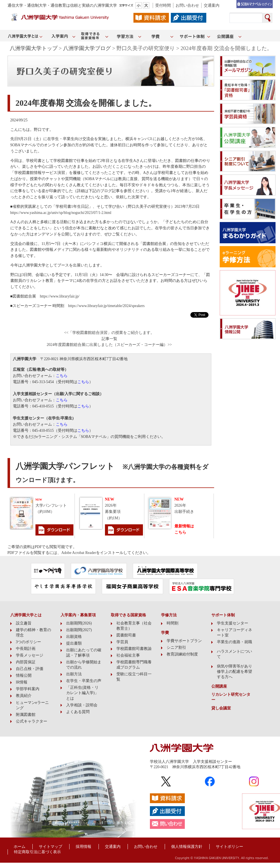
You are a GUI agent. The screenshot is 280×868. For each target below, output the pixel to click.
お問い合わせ (187, 5)
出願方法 (74, 674)
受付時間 (163, 5)
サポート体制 (223, 615)
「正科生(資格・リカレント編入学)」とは (82, 693)
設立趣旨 (24, 623)
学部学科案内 (28, 689)
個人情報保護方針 (187, 847)
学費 (165, 633)
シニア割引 (176, 648)
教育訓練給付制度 (182, 654)
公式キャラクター (32, 721)
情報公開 (24, 675)
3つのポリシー (29, 642)
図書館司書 (126, 635)
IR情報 (22, 682)
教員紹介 (24, 696)
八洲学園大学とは (26, 615)
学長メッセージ (30, 655)
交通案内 (212, 5)
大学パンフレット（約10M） (51, 506)
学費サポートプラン (184, 641)
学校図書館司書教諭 (134, 649)
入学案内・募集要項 (78, 615)
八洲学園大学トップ (34, 48)
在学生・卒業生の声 (84, 681)
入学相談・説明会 (82, 705)
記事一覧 (109, 339)
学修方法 (169, 615)
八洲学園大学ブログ (87, 48)
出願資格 (74, 637)
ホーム (20, 847)
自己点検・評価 (30, 669)
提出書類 (74, 643)
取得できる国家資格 (128, 615)
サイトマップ (51, 847)
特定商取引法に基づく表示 (37, 852)
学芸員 (122, 642)
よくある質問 (78, 712)
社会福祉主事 (128, 655)
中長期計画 (26, 649)
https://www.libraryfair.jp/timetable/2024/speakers (106, 306)
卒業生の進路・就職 (234, 642)
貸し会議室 (221, 708)
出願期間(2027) (79, 630)
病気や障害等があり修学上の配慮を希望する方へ (234, 672)
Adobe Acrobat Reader (79, 553)
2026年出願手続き (184, 506)
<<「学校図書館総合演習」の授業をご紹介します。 (109, 333)
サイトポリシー (229, 847)
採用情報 (83, 847)
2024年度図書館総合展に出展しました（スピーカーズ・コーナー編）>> (109, 345)
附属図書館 (26, 715)
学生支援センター (233, 623)
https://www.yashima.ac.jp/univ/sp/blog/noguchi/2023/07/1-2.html (61, 213)
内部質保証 (26, 662)
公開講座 (219, 686)
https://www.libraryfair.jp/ (60, 296)
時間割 (173, 623)
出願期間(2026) (79, 623)
